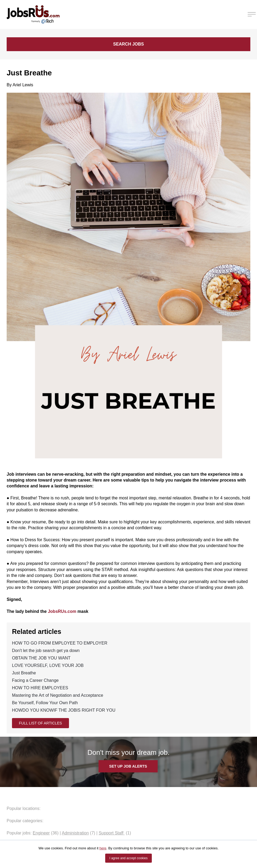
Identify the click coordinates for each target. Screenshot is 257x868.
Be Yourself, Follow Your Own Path (45, 703)
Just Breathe (24, 673)
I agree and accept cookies (128, 858)
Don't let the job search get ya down (46, 651)
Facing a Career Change (35, 680)
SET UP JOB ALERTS (128, 766)
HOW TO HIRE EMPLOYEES (40, 688)
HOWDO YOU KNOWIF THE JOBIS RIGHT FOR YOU (64, 710)
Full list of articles (40, 723)
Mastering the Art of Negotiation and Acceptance (58, 695)
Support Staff (112, 833)
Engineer (41, 833)
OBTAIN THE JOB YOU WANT (41, 658)
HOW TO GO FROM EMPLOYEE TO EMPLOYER (60, 643)
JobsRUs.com (62, 611)
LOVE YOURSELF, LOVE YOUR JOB (48, 665)
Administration (75, 833)
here (103, 848)
